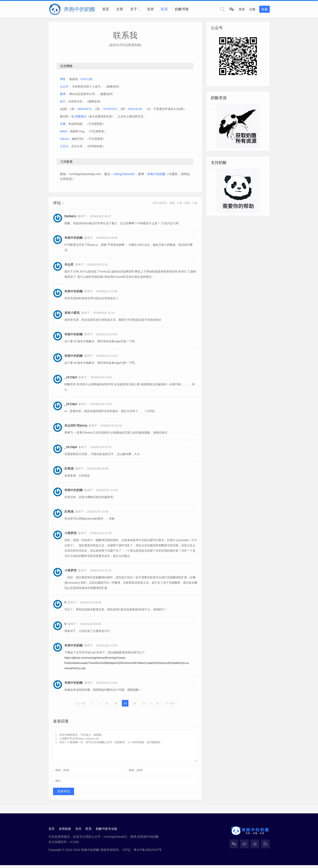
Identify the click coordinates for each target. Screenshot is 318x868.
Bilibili (64, 132)
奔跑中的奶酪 (157, 175)
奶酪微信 (81, 117)
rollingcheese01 (124, 175)
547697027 (111, 110)
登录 (242, 9)
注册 (252, 9)
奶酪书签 (182, 9)
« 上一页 (80, 705)
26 (134, 705)
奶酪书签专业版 (107, 831)
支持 (150, 9)
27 (144, 705)
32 (157, 705)
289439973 (85, 110)
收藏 (265, 9)
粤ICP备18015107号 (148, 852)
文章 (120, 9)
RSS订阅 (87, 80)
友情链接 (65, 831)
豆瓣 (63, 125)
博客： (65, 80)
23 (106, 705)
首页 (106, 9)
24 (116, 705)
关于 (134, 9)
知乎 (63, 103)
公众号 (65, 88)
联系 (164, 9)
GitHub (65, 140)
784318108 (135, 110)
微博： (65, 95)
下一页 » (170, 705)
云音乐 (65, 147)
